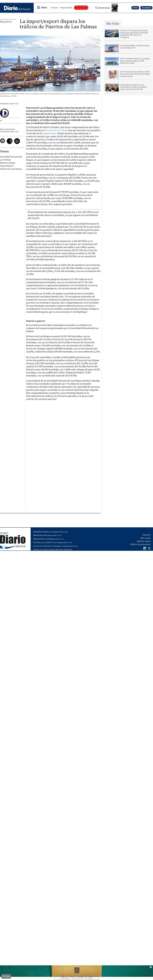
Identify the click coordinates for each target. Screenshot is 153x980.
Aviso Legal (145, 538)
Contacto (146, 535)
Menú (44, 8)
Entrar (135, 8)
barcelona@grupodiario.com (57, 532)
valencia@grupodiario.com (63, 543)
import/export (50, 134)
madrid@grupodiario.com (54, 539)
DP (1, 121)
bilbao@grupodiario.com (53, 535)
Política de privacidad (140, 544)
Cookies (6, 976)
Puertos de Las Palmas (56, 130)
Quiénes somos (144, 541)
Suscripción (146, 8)
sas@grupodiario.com (70, 546)
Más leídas (113, 24)
